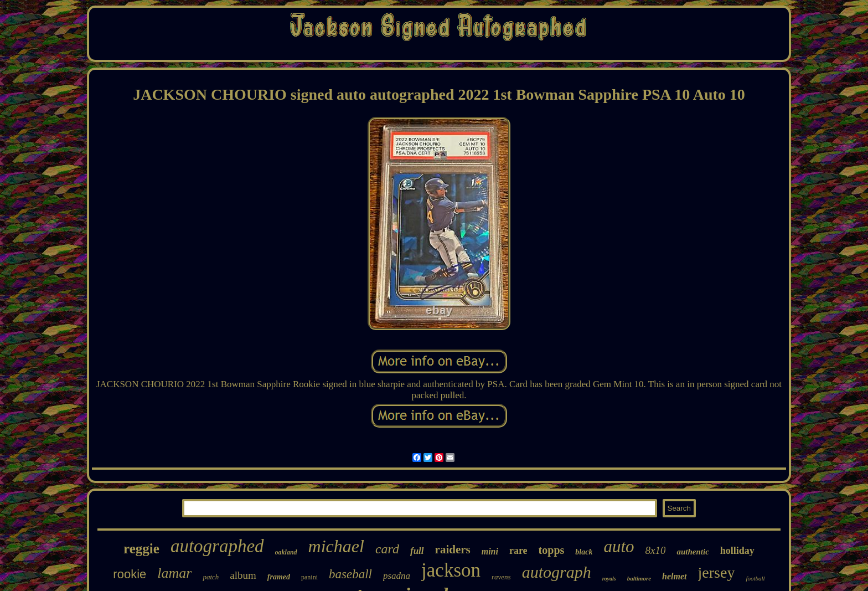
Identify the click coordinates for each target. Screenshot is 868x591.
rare (518, 551)
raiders (453, 549)
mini (490, 551)
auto (619, 546)
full (417, 551)
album (243, 575)
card (387, 549)
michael (336, 546)
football (755, 578)
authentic (693, 552)
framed (279, 577)
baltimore (639, 578)
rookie (130, 574)
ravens (501, 577)
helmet (674, 576)
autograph (557, 572)
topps (552, 550)
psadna (397, 576)
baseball (350, 574)
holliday (737, 551)
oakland (286, 552)
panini (309, 577)
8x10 (656, 550)
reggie (141, 549)
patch (211, 577)
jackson (451, 570)
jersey (717, 572)
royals (609, 579)
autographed (217, 546)
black (584, 552)
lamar (174, 573)
